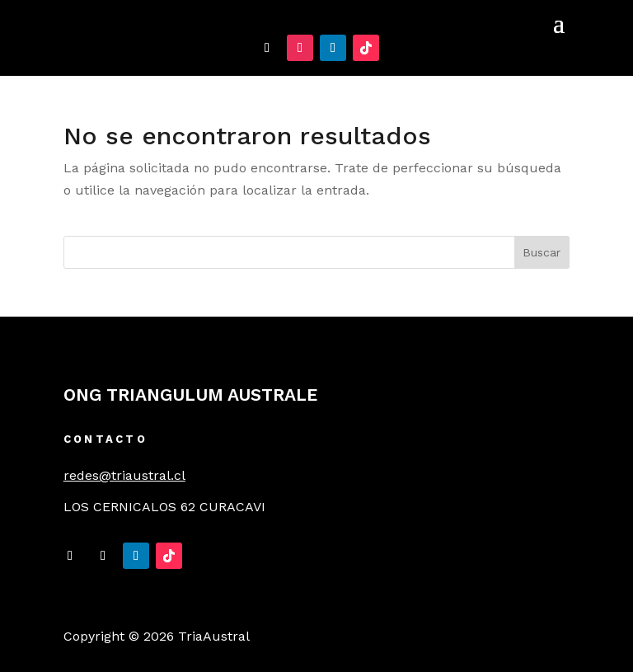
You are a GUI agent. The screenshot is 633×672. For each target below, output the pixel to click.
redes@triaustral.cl (124, 475)
